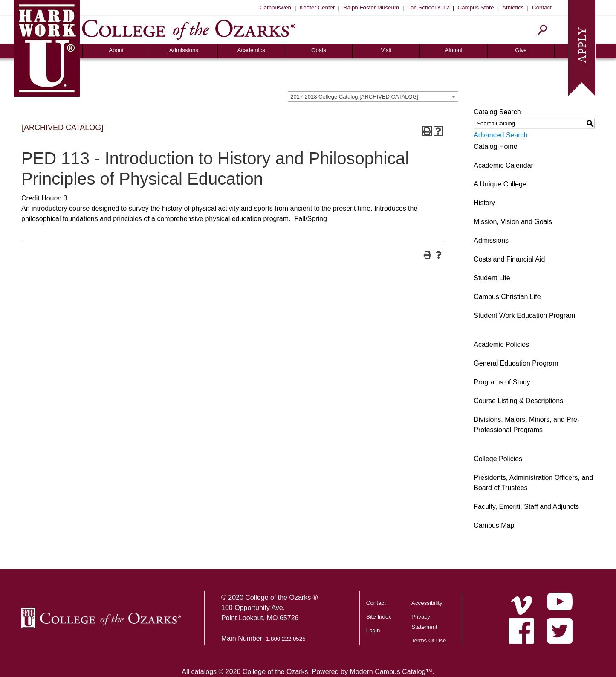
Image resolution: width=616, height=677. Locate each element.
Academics (251, 50)
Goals (319, 50)
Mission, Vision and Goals (513, 222)
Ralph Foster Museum (371, 7)
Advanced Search (500, 135)
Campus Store (476, 7)
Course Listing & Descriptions (518, 401)
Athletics (513, 7)
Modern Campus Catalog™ (391, 672)
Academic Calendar (503, 165)
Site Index (379, 617)
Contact (542, 7)
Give (521, 50)
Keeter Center (317, 7)
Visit (386, 50)
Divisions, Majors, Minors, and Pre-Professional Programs (526, 425)
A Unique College (500, 184)
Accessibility (427, 603)
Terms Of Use (429, 641)
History (484, 203)
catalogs (204, 672)
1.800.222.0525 (286, 639)
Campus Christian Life (507, 297)
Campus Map (494, 525)
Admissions (184, 50)
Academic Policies (501, 344)
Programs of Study (502, 382)
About (116, 50)
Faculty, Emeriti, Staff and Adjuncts (526, 507)
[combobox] (373, 96)
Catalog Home (495, 147)
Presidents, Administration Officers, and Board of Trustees (533, 483)
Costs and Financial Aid (509, 259)
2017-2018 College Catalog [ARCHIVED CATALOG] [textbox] (354, 97)
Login (373, 630)
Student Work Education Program (524, 315)
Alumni (454, 50)
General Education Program (516, 363)
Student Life (492, 278)
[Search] (542, 30)
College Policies (498, 459)
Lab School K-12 (429, 7)
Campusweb (275, 7)
